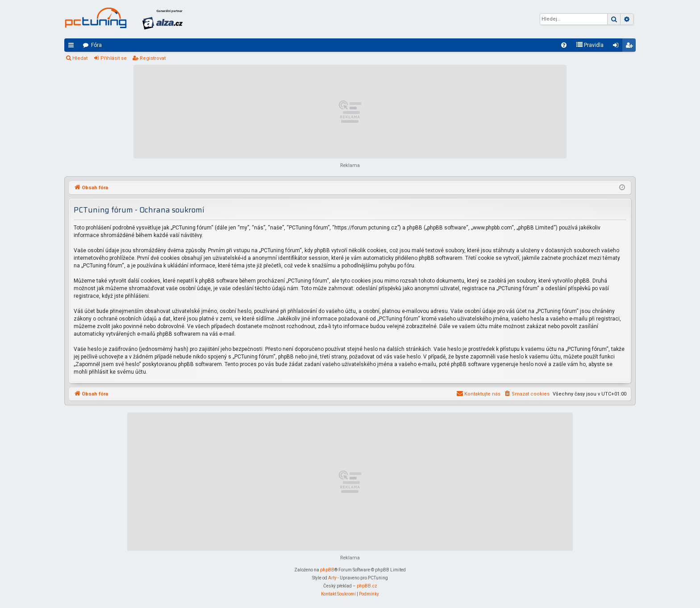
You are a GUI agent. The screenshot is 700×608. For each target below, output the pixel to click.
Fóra (96, 45)
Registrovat (153, 58)
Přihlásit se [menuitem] (617, 47)
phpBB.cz (367, 586)
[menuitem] (564, 45)
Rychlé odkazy (73, 47)
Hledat (80, 58)
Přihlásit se (114, 58)
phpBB (327, 570)
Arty (332, 578)
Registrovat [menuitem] (631, 47)
